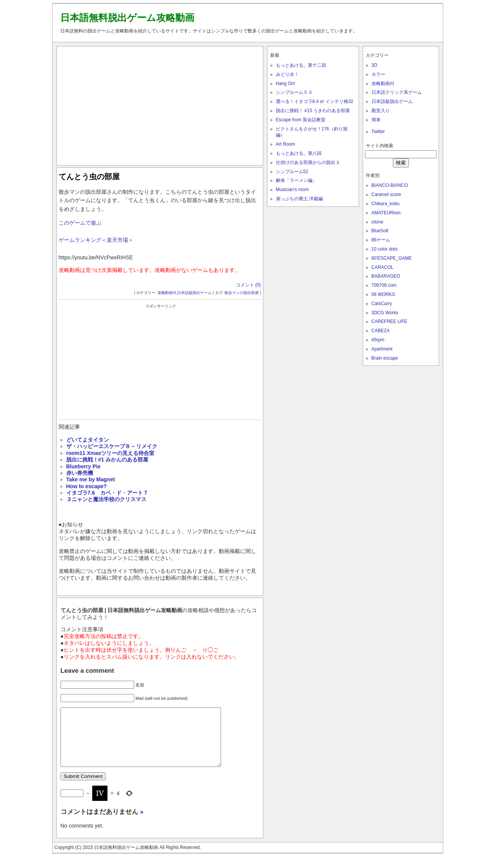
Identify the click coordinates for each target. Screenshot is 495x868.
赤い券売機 (80, 473)
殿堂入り (381, 111)
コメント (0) (248, 285)
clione (377, 222)
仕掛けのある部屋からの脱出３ (308, 162)
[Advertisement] (160, 104)
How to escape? (87, 486)
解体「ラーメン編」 (296, 180)
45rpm (378, 340)
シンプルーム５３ (294, 92)
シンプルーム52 (292, 172)
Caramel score (386, 194)
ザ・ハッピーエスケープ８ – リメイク (112, 446)
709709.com (384, 285)
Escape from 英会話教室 (301, 120)
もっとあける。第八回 (299, 153)
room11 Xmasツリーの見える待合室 (111, 453)
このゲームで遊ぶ (80, 223)
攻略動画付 (167, 293)
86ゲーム (381, 240)
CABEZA (381, 331)
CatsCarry (382, 304)
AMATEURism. (387, 213)
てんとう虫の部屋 (89, 177)
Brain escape (385, 358)
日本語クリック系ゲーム (397, 92)
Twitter (378, 132)
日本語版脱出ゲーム (194, 293)
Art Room (286, 144)
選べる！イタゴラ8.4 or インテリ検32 (315, 101)
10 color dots (385, 249)
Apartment (382, 349)
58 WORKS (383, 294)
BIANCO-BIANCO (390, 185)
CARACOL (383, 267)
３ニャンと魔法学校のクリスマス (106, 499)
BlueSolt (380, 231)
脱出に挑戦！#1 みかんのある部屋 (107, 460)
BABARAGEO (386, 276)
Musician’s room (292, 190)
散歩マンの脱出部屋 (242, 293)
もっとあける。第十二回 (301, 65)
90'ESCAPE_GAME (392, 258)
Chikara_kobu (386, 204)
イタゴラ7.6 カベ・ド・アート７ (107, 493)
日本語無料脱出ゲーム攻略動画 (127, 18)
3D (374, 65)
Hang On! (286, 84)
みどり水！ (287, 74)
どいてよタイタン (88, 440)
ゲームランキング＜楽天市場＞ (96, 240)
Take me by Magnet (91, 479)
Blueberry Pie (83, 466)
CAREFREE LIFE (389, 321)
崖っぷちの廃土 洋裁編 (299, 199)
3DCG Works (385, 313)
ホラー (378, 74)
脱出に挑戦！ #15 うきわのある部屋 (313, 111)
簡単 (376, 120)
